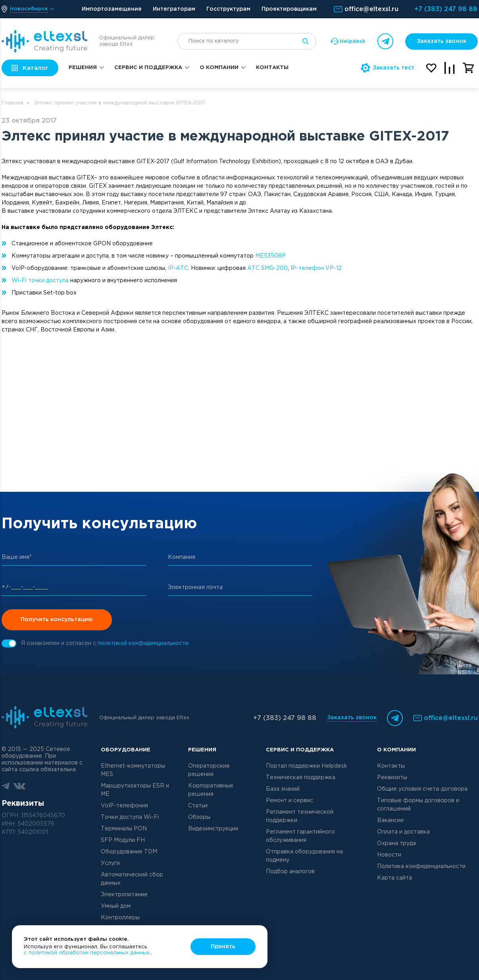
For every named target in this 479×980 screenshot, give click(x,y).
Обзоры (199, 817)
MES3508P (270, 256)
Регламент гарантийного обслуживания (300, 836)
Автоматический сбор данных (132, 879)
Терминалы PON (124, 829)
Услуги (110, 863)
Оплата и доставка (403, 832)
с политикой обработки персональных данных (87, 953)
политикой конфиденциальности (143, 643)
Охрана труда (396, 843)
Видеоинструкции (213, 829)
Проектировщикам (289, 9)
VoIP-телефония (124, 806)
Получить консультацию (57, 620)
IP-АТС (178, 268)
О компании (219, 68)
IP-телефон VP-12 (316, 268)
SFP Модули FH (123, 840)
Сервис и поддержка (148, 68)
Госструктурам (228, 9)
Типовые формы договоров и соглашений (418, 805)
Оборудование (126, 750)
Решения (83, 68)
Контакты (272, 68)
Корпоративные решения (211, 790)
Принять (223, 947)
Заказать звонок (441, 41)
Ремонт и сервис (290, 801)
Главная (13, 103)
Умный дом (116, 906)
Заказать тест (388, 68)
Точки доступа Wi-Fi (130, 817)
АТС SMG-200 (267, 268)
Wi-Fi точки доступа (40, 281)
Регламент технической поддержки (300, 816)
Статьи (198, 806)
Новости (389, 855)
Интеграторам (174, 9)
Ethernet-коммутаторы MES (133, 770)
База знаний (283, 789)
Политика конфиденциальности (421, 866)
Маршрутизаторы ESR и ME (135, 790)
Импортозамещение (112, 9)
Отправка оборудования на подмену (304, 856)
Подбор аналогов (290, 872)
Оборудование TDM (129, 852)
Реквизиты (392, 778)
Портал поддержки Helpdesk (307, 766)
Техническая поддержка (301, 778)
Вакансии (390, 820)
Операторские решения (209, 770)
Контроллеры (120, 918)
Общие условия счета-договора (422, 789)
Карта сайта (394, 878)
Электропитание (124, 895)
